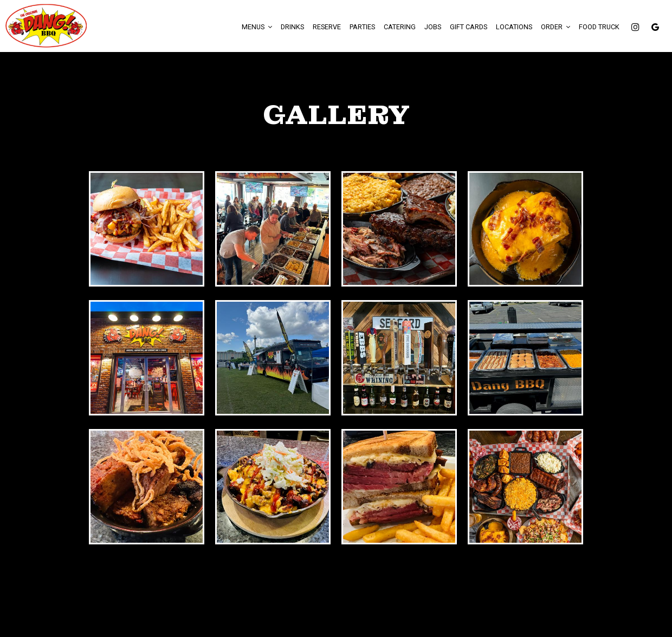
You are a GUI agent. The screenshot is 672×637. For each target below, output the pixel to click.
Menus (257, 27)
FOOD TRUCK (599, 27)
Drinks (292, 27)
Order (555, 27)
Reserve (327, 27)
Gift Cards (469, 27)
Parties (362, 27)
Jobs (433, 27)
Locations (514, 27)
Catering (400, 27)
